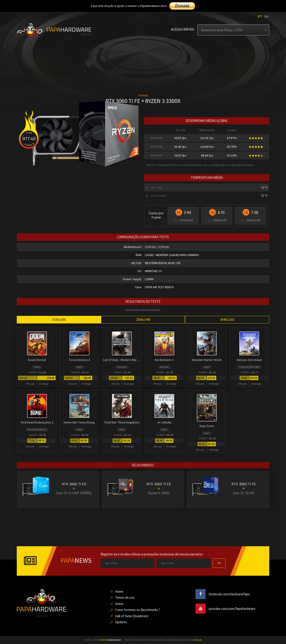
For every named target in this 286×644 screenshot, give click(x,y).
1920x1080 (59, 320)
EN (266, 16)
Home (119, 591)
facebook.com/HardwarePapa (223, 594)
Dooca (198, 640)
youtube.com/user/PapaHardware (225, 609)
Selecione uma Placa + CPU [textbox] (222, 30)
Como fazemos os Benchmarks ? (138, 610)
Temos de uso (125, 597)
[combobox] (233, 30)
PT (260, 16)
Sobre (119, 604)
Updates (121, 622)
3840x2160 (227, 320)
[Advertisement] (143, 526)
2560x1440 (143, 320)
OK (219, 563)
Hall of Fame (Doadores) (132, 616)
